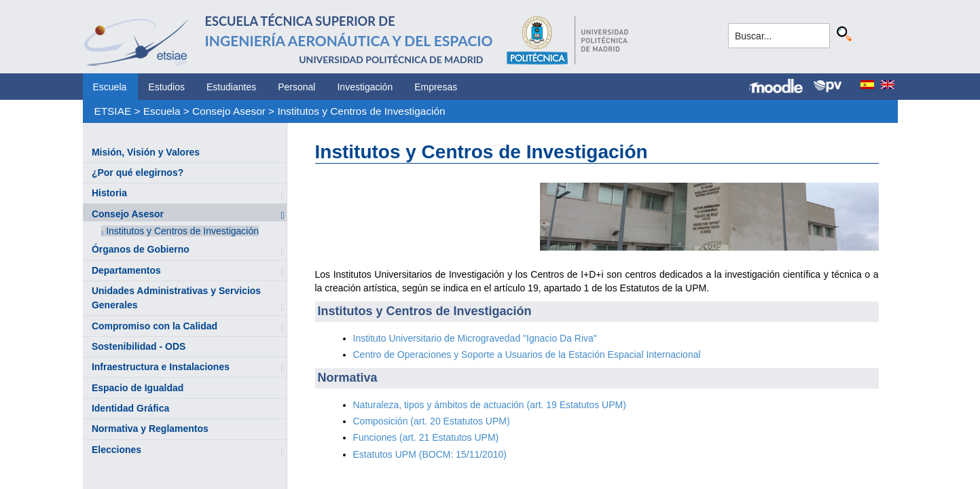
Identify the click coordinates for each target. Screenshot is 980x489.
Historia (109, 193)
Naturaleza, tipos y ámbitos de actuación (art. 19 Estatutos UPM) (490, 405)
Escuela (110, 87)
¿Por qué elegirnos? (138, 173)
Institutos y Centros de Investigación (361, 111)
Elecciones (116, 450)
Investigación (365, 87)
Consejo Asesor (229, 111)
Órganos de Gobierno (141, 249)
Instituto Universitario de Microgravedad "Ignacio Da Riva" (475, 338)
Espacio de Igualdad (138, 388)
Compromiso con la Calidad (155, 326)
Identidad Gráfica (130, 408)
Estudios (166, 87)
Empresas (436, 87)
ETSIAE (112, 111)
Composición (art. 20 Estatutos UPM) (432, 421)
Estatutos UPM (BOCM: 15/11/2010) (430, 454)
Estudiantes (231, 87)
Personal (296, 87)
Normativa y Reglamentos (150, 429)
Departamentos (126, 270)
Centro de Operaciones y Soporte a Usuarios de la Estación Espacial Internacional (527, 355)
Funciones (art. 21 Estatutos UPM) (426, 437)
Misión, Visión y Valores (146, 152)
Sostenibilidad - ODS (139, 346)
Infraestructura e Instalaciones (161, 367)
